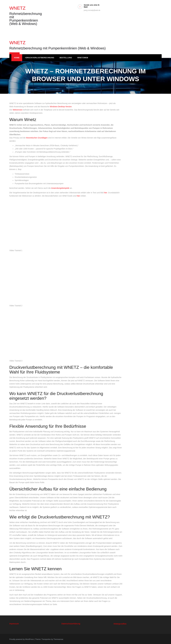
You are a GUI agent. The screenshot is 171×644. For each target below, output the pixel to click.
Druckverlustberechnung (40, 58)
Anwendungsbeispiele (60, 188)
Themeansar (58, 639)
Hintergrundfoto (120, 624)
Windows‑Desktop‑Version (61, 107)
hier (105, 193)
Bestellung (66, 58)
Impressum (14, 624)
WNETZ (17, 8)
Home (17, 58)
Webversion (18, 110)
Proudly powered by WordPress (22, 639)
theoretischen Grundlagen (37, 138)
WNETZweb (83, 58)
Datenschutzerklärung (71, 624)
